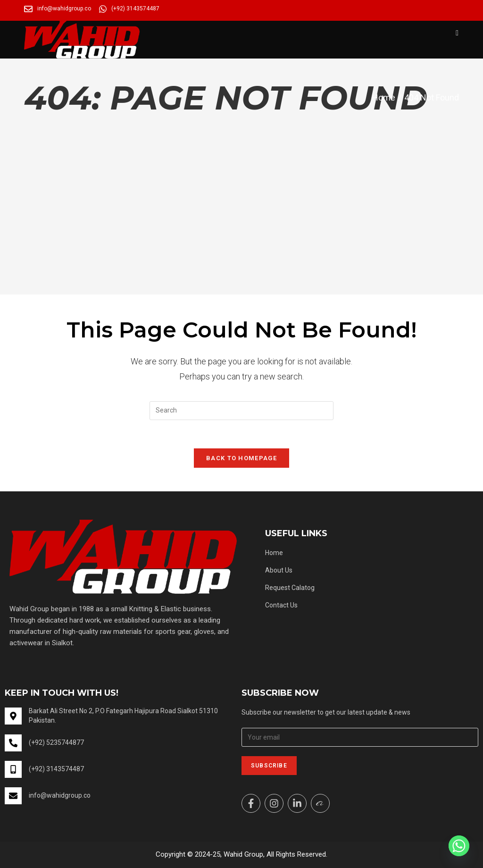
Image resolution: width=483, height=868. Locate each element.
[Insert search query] (241, 411)
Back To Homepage (241, 458)
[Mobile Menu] (457, 33)
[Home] (384, 97)
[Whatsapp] (459, 846)
